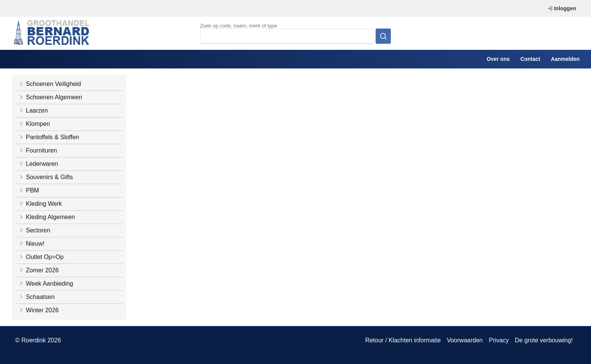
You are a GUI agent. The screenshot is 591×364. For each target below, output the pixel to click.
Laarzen (33, 110)
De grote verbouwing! (544, 340)
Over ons (498, 59)
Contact (530, 59)
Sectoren (34, 230)
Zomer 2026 (38, 270)
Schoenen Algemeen (50, 97)
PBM (29, 190)
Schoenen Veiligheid (50, 84)
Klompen (34, 124)
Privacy (499, 340)
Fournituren (38, 150)
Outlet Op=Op (41, 257)
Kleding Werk (40, 204)
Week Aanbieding (46, 284)
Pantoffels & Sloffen (49, 137)
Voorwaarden (465, 340)
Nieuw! (31, 244)
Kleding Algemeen (47, 217)
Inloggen (562, 8)
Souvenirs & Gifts (46, 177)
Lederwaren (38, 164)
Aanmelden (565, 59)
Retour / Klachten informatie (403, 340)
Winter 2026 (38, 310)
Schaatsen (37, 297)
